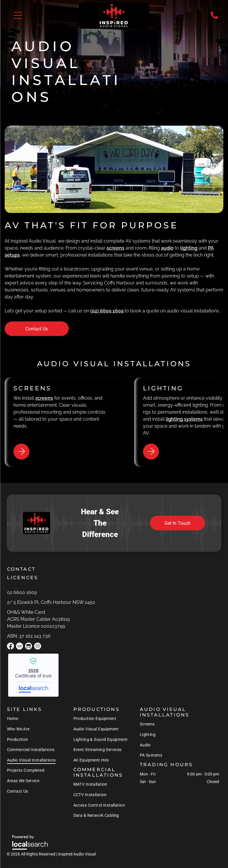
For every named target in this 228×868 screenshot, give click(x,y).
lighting (189, 248)
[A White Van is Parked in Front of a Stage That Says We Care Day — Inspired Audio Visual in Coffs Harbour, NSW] (114, 169)
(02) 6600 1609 (107, 311)
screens (115, 248)
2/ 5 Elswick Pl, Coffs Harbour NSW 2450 (51, 602)
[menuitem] (31, 719)
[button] (18, 15)
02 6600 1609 (22, 592)
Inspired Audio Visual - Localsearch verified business (33, 675)
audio (167, 248)
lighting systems (184, 419)
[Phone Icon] (214, 18)
